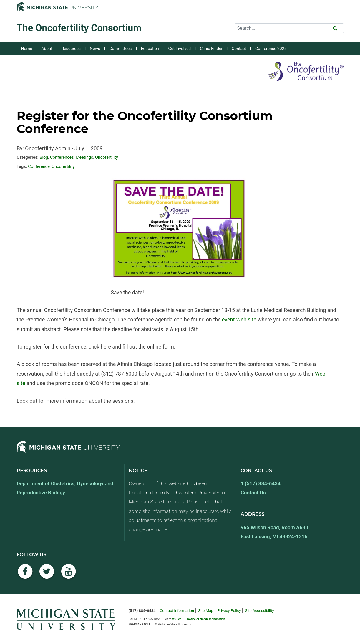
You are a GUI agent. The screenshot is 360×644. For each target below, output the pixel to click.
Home (27, 49)
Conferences (62, 157)
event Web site (239, 319)
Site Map (206, 611)
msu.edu (177, 619)
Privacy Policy (229, 611)
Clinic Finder (211, 49)
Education (150, 49)
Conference (39, 167)
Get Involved (180, 49)
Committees (120, 49)
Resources (71, 49)
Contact (239, 49)
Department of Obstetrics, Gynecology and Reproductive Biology (65, 488)
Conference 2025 (271, 49)
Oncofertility (107, 157)
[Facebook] (25, 575)
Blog (44, 157)
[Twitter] (47, 575)
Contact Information (177, 611)
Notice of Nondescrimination (206, 619)
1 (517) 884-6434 (261, 483)
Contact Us (253, 493)
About (47, 49)
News (95, 49)
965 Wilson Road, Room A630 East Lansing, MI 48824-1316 (275, 532)
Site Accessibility (260, 611)
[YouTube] (69, 575)
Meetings (84, 157)
